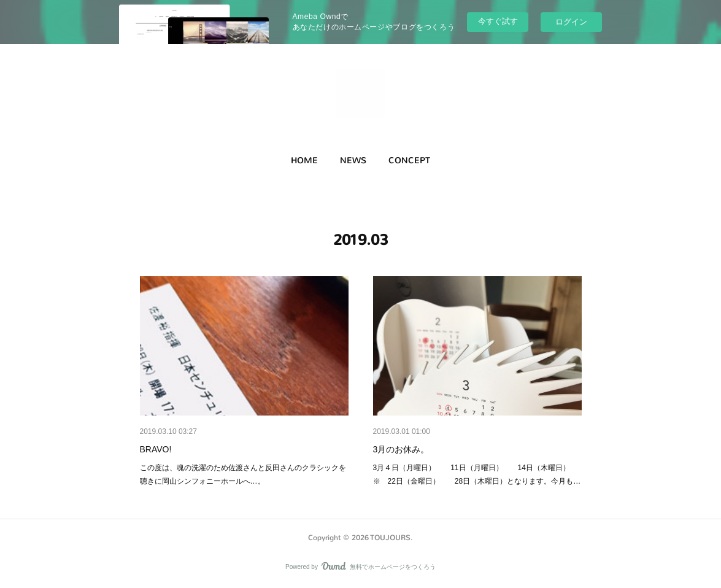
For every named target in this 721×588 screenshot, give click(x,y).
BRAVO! (156, 449)
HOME (304, 161)
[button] (304, 161)
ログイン (571, 22)
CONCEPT (409, 161)
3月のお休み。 (401, 449)
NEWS (353, 161)
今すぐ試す (498, 21)
